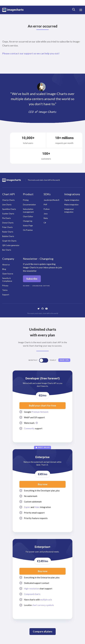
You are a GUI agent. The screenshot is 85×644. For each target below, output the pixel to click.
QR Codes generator (11, 245)
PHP (45, 205)
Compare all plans (43, 631)
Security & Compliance (7, 280)
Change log (28, 221)
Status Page (28, 226)
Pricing (26, 200)
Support (6, 295)
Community (29, 428)
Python (47, 209)
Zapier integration (72, 200)
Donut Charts (8, 223)
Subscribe (32, 279)
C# (45, 223)
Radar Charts (8, 232)
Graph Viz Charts (9, 241)
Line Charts (7, 205)
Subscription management (28, 211)
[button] (81, 10)
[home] (13, 10)
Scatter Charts (8, 214)
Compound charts (32, 594)
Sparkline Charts (9, 209)
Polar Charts (7, 227)
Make (37, 507)
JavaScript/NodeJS (51, 200)
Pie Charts (7, 218)
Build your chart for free (42, 406)
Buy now (43, 484)
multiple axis (46, 600)
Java (46, 214)
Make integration (71, 205)
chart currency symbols (43, 605)
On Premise (28, 230)
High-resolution (32, 589)
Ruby (46, 218)
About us (6, 265)
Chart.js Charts (8, 200)
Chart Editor (28, 216)
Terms (5, 290)
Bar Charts (7, 250)
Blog (4, 269)
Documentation (29, 205)
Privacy (5, 286)
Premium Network (40, 412)
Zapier (27, 507)
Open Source (8, 274)
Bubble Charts (8, 236)
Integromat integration (69, 211)
